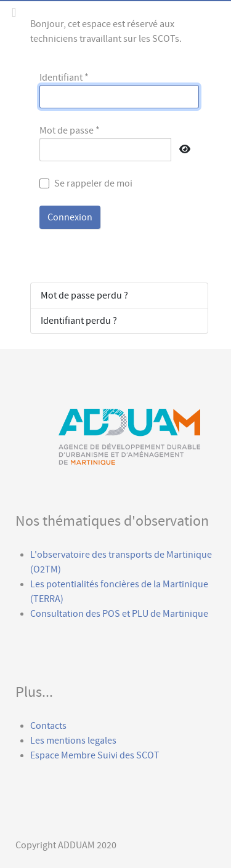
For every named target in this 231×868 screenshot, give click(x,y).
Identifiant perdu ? (79, 321)
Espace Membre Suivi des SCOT (96, 755)
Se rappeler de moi (93, 183)
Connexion (70, 217)
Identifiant (64, 78)
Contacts (48, 726)
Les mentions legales (73, 741)
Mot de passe (70, 131)
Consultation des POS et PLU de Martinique (119, 614)
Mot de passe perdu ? (84, 295)
